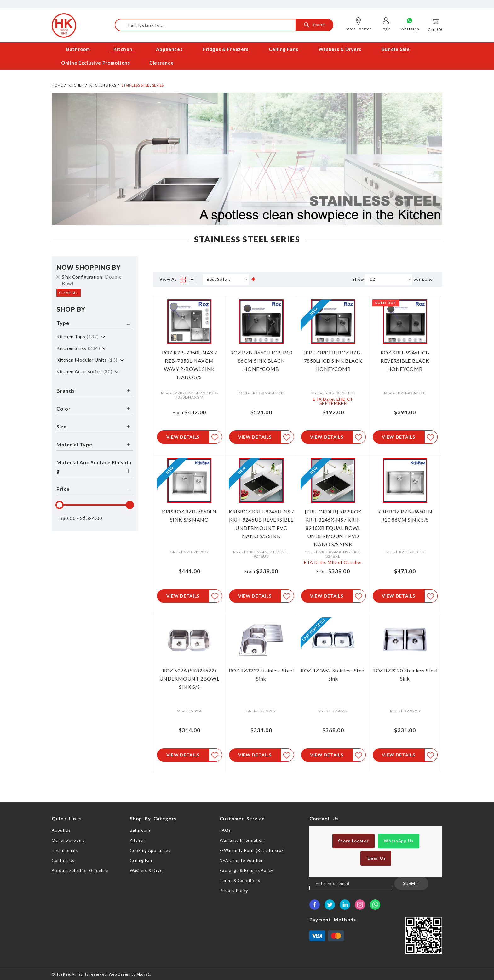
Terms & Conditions (240, 881)
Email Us (376, 858)
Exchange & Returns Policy (247, 870)
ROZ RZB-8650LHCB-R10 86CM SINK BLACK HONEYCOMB (261, 359)
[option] (247, 157)
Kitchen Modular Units (87, 358)
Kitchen (76, 83)
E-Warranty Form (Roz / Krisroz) (252, 850)
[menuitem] (79, 49)
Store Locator (358, 29)
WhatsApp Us (399, 841)
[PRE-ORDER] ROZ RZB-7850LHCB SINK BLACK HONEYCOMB (333, 359)
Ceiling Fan (141, 860)
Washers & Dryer (147, 870)
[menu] (247, 56)
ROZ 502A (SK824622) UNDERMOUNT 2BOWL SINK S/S (190, 678)
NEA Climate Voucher (241, 860)
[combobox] (224, 25)
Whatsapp (410, 29)
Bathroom (140, 830)
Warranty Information (242, 840)
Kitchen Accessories (84, 370)
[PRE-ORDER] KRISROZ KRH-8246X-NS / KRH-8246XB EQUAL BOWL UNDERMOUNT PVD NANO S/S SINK (333, 527)
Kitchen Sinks (103, 83)
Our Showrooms (68, 840)
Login (386, 29)
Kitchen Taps (78, 335)
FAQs (225, 830)
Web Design (120, 974)
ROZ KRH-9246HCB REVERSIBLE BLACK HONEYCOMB (405, 359)
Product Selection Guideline (80, 870)
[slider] (60, 503)
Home (57, 83)
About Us (61, 830)
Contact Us (63, 860)
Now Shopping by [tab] (89, 265)
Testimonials (65, 850)
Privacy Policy (234, 891)
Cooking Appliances (150, 850)
